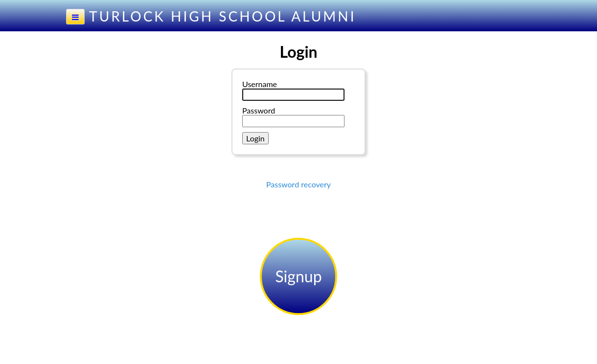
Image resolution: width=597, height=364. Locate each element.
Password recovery (298, 184)
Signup (298, 276)
